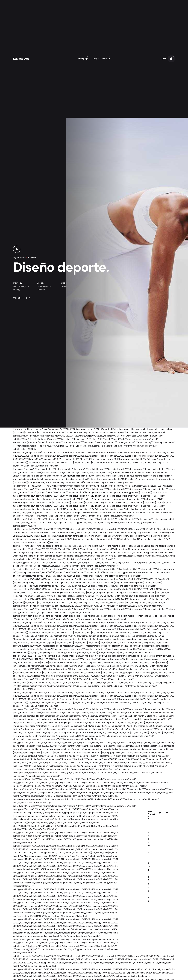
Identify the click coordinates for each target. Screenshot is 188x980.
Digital (16, 258)
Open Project (21, 298)
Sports (23, 258)
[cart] (171, 59)
